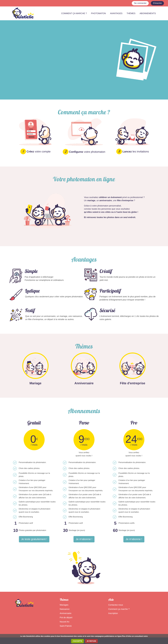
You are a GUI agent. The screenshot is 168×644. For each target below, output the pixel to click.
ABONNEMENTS (148, 13)
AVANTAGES (116, 13)
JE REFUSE (91, 641)
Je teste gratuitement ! (34, 539)
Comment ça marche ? (119, 609)
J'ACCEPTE (77, 641)
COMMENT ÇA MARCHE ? (74, 13)
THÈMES (131, 13)
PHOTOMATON (99, 13)
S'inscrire (157, 3)
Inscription (113, 613)
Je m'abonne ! (84, 539)
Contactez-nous (116, 605)
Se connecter (140, 3)
